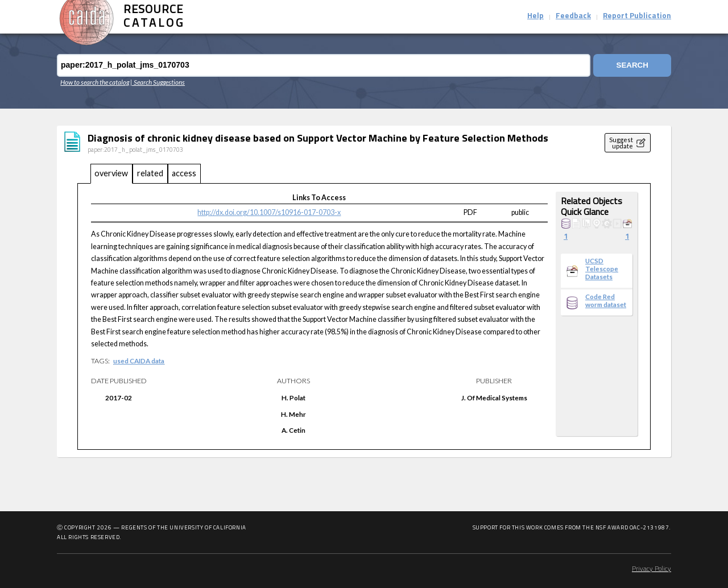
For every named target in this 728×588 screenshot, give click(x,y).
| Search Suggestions (158, 82)
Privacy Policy (652, 569)
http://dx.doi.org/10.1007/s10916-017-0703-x (269, 212)
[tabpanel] (364, 317)
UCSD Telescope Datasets (602, 268)
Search (632, 65)
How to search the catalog (95, 82)
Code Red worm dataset (606, 300)
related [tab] (150, 173)
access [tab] (184, 173)
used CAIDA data (139, 361)
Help (535, 16)
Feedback (573, 16)
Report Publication (637, 16)
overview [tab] (111, 173)
